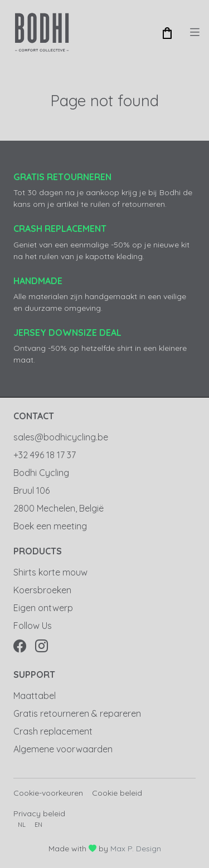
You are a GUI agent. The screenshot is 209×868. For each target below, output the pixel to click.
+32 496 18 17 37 (45, 455)
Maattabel (35, 696)
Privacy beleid (39, 814)
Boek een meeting (50, 526)
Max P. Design (136, 849)
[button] (167, 32)
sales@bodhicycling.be (61, 437)
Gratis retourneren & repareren (77, 713)
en (38, 825)
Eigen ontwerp (43, 608)
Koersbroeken (42, 590)
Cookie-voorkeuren (48, 793)
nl (22, 825)
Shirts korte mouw (50, 572)
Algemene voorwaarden (63, 749)
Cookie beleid (117, 793)
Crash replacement (53, 731)
